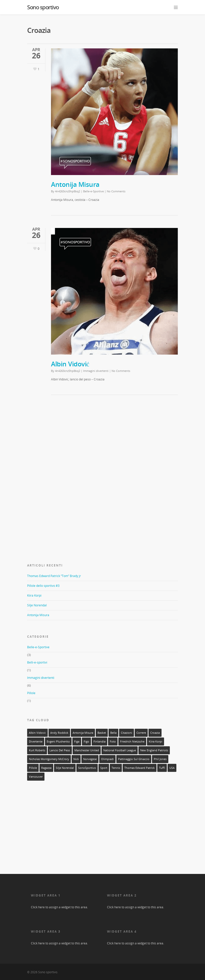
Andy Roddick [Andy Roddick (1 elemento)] (59, 733)
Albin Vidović (70, 364)
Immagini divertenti (96, 371)
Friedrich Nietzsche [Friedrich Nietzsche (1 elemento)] (132, 742)
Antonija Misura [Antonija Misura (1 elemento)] (83, 733)
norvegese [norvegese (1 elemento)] (90, 759)
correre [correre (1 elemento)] (141, 733)
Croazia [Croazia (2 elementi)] (155, 733)
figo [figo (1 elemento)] (86, 742)
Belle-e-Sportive (93, 191)
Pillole (31, 693)
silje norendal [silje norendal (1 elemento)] (65, 768)
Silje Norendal (37, 605)
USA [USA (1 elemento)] (172, 768)
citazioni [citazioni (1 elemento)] (126, 733)
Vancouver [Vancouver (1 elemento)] (36, 777)
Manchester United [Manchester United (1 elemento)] (87, 750)
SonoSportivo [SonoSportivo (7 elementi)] (87, 768)
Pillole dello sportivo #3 (43, 586)
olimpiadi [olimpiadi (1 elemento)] (107, 759)
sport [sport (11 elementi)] (104, 768)
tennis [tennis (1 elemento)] (116, 768)
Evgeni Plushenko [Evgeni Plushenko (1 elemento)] (58, 742)
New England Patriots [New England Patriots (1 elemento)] (154, 750)
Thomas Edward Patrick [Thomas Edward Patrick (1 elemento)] (140, 768)
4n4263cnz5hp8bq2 (68, 191)
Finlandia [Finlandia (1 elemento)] (99, 742)
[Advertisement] (65, 439)
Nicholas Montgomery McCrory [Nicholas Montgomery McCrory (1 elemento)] (49, 759)
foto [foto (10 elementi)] (113, 742)
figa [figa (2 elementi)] (77, 742)
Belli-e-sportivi (37, 662)
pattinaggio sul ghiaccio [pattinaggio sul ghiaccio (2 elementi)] (134, 759)
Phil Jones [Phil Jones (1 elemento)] (160, 759)
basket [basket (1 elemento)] (102, 733)
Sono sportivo (43, 7)
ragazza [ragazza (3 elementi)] (46, 768)
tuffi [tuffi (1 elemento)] (162, 768)
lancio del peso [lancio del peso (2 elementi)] (60, 750)
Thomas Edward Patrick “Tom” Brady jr (54, 576)
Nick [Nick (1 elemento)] (76, 759)
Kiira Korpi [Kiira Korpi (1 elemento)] (156, 742)
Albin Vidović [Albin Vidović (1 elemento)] (37, 733)
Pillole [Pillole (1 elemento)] (33, 768)
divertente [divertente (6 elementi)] (36, 742)
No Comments (116, 191)
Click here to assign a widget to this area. (59, 907)
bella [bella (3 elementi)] (113, 733)
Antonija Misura (75, 184)
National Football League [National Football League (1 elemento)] (120, 750)
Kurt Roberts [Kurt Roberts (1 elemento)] (37, 750)
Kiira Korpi (34, 595)
